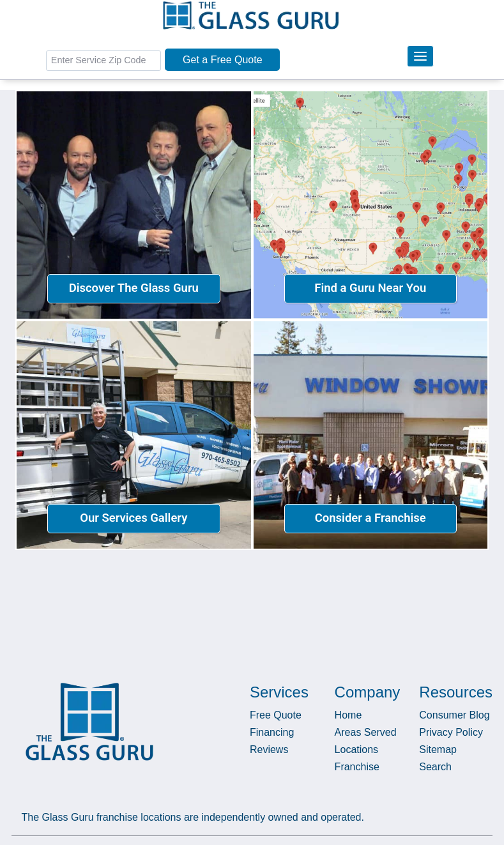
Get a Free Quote (223, 60)
